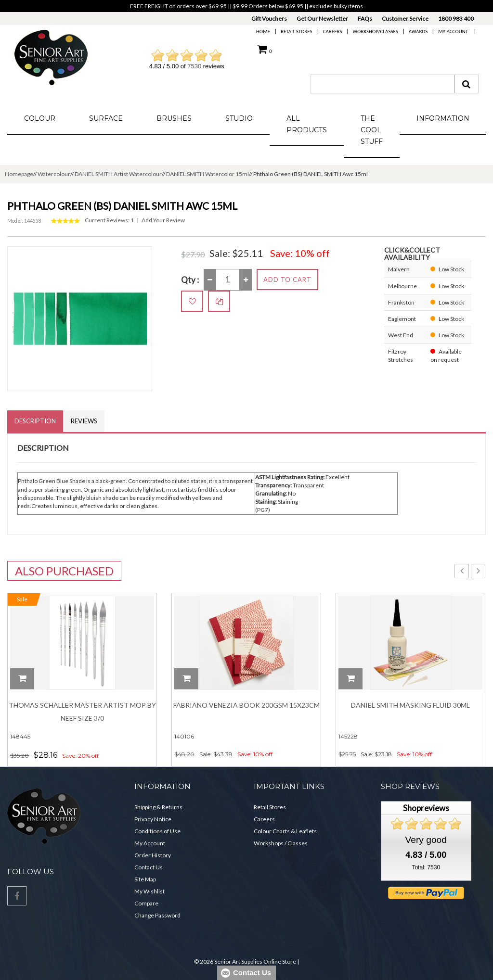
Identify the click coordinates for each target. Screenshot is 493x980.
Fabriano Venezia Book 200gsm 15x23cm (246, 705)
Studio (239, 118)
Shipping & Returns (158, 807)
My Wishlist (149, 891)
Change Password (157, 915)
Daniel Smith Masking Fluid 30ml (410, 705)
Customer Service (405, 19)
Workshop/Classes (375, 32)
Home (263, 32)
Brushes (174, 118)
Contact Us (149, 867)
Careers (333, 32)
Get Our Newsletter (322, 19)
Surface (106, 118)
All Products (307, 124)
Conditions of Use (157, 831)
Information (443, 118)
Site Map (145, 879)
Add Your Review (163, 220)
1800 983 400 (456, 19)
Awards (418, 32)
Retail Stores (297, 32)
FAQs (365, 19)
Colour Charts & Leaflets (285, 831)
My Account (453, 32)
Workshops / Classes (281, 843)
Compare (146, 903)
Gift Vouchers (269, 19)
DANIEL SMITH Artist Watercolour (118, 174)
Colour (40, 118)
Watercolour (54, 174)
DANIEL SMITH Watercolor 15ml (208, 174)
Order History (153, 855)
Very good (426, 840)
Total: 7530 (426, 867)
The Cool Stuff (372, 130)
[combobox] (383, 84)
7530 (194, 66)
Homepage (19, 174)
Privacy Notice (153, 819)
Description (35, 421)
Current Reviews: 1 (109, 220)
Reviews (84, 421)
